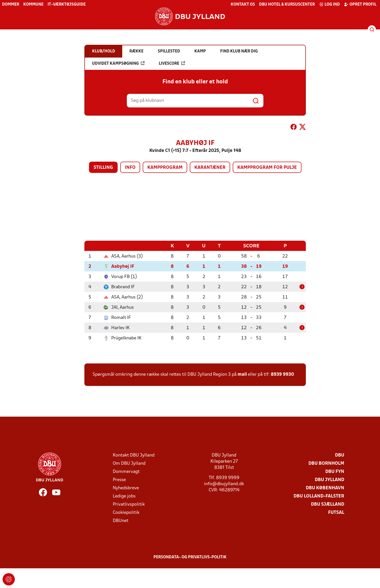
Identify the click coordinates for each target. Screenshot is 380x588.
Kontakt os (243, 5)
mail (242, 374)
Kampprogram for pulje (267, 168)
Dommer (11, 5)
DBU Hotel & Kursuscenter (287, 5)
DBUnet (121, 521)
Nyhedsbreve (126, 488)
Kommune (33, 5)
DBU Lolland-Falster (319, 496)
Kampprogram (165, 168)
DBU (340, 455)
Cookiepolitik (126, 512)
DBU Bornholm (326, 463)
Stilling (103, 168)
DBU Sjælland (328, 504)
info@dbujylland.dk (224, 484)
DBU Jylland (329, 480)
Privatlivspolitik (129, 504)
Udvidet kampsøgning (118, 63)
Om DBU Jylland (129, 463)
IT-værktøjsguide (67, 5)
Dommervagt (126, 471)
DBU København (325, 488)
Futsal (336, 512)
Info (130, 168)
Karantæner (210, 168)
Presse (119, 480)
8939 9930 (282, 374)
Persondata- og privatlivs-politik (190, 557)
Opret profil (360, 4)
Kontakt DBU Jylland (134, 455)
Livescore (172, 63)
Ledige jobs (124, 496)
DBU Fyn (335, 471)
